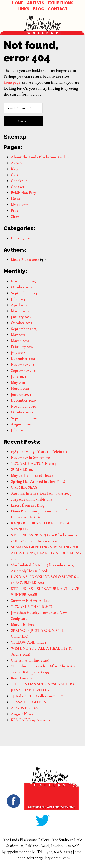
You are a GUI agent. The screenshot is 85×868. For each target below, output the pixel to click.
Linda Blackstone (25, 260)
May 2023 (18, 335)
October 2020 (22, 412)
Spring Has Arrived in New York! (38, 481)
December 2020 (23, 400)
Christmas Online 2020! (30, 660)
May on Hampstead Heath (32, 475)
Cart (15, 175)
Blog (15, 169)
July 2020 (18, 430)
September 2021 (24, 371)
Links (15, 199)
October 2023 (22, 323)
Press (15, 211)
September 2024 (24, 293)
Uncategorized (23, 238)
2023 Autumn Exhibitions (31, 499)
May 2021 (18, 382)
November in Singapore (30, 458)
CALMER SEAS (24, 487)
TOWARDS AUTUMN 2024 (33, 464)
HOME (18, 3)
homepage (12, 82)
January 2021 (21, 394)
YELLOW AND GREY (29, 642)
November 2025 (23, 281)
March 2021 (20, 388)
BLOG (39, 9)
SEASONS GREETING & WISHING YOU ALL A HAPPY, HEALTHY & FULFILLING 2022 (46, 553)
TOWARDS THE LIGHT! (31, 607)
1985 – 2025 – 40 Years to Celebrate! (40, 452)
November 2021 (23, 365)
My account (20, 205)
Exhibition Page (24, 193)
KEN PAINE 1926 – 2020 (30, 720)
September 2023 (24, 329)
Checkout (19, 181)
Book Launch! (22, 678)
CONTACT (58, 9)
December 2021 (23, 359)
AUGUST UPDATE (27, 708)
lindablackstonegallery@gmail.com (43, 858)
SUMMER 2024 (23, 469)
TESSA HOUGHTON (29, 702)
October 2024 (22, 287)
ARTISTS (36, 3)
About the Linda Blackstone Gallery (40, 157)
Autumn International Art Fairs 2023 (41, 493)
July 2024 (18, 299)
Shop (15, 217)
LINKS (23, 9)
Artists (17, 163)
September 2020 (24, 418)
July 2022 (18, 353)
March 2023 (20, 341)
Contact (18, 187)
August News (22, 714)
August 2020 (21, 424)
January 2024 (21, 317)
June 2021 (18, 376)
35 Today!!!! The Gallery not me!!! (37, 696)
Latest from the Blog (28, 505)
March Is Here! (23, 624)
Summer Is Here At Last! (31, 601)
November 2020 (24, 406)
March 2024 (20, 311)
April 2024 (19, 305)
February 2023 (22, 347)
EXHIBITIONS (61, 3)
